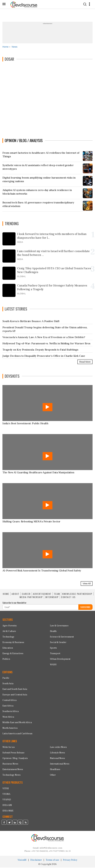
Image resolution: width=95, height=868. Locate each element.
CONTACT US (68, 598)
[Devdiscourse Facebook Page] (4, 823)
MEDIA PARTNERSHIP (31, 598)
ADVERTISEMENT (42, 594)
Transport (55, 654)
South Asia (8, 684)
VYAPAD (7, 800)
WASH (53, 665)
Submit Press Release (13, 753)
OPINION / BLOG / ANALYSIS (24, 141)
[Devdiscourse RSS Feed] (26, 823)
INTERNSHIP (52, 598)
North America (10, 729)
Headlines (55, 770)
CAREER (26, 594)
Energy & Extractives (13, 654)
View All (87, 584)
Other (53, 775)
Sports (53, 648)
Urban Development (60, 659)
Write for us (9, 748)
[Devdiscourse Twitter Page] (9, 823)
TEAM (57, 594)
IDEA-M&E (8, 811)
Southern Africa (11, 712)
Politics (6, 659)
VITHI (6, 789)
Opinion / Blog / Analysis (15, 759)
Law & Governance (59, 626)
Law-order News (58, 748)
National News (57, 759)
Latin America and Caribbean (17, 734)
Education (8, 648)
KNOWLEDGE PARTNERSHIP (77, 594)
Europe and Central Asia (15, 695)
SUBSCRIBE (85, 607)
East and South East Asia (15, 690)
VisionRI (22, 860)
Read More (85, 362)
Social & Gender (58, 643)
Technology (8, 637)
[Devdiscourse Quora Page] (20, 823)
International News (60, 764)
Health (53, 632)
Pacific (6, 679)
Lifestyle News (57, 753)
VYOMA (6, 794)
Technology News (12, 775)
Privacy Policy (70, 860)
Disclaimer (36, 860)
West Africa (8, 717)
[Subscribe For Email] (40, 607)
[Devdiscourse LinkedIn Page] (15, 823)
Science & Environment (62, 637)
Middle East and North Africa (17, 723)
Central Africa (9, 701)
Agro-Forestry (10, 626)
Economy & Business (13, 643)
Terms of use (52, 860)
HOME (6, 594)
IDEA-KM (7, 806)
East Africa (8, 706)
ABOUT (16, 594)
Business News (10, 764)
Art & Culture (9, 632)
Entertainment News (13, 770)
